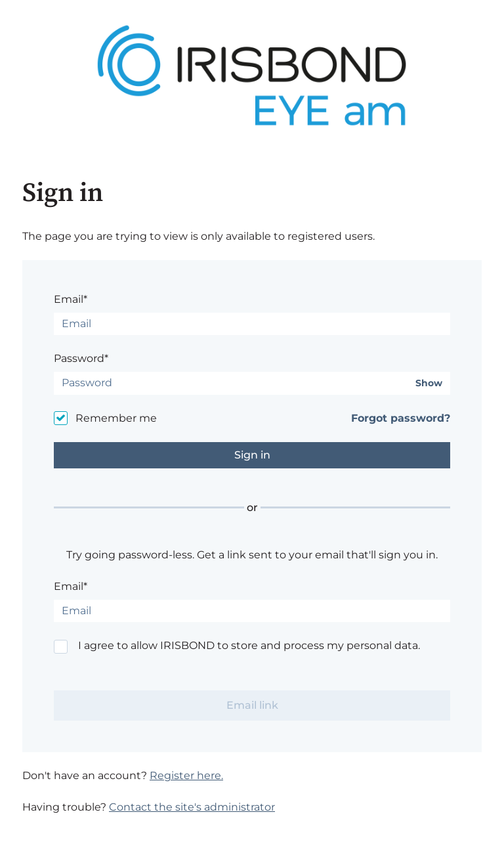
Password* (81, 358)
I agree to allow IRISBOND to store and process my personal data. (249, 645)
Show (429, 383)
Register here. (186, 775)
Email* (71, 299)
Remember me (116, 418)
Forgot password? (401, 418)
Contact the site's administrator (192, 807)
